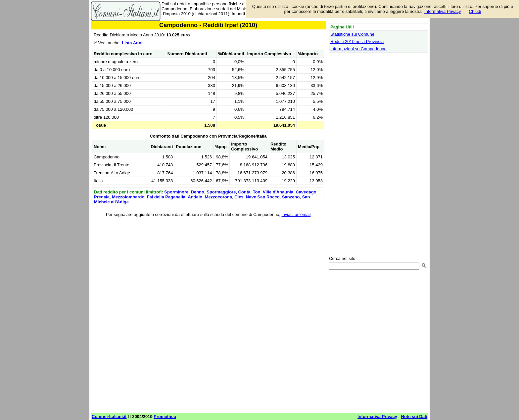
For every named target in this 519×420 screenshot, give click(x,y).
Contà (244, 192)
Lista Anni (132, 43)
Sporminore (176, 192)
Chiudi (475, 11)
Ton (257, 192)
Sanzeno (291, 197)
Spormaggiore (221, 192)
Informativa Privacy (443, 11)
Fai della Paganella (166, 197)
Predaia (102, 197)
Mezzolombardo (128, 197)
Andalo (195, 197)
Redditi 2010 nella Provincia (357, 42)
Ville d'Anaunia (278, 192)
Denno (198, 192)
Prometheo (165, 417)
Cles (239, 197)
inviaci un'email (296, 214)
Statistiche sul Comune (352, 34)
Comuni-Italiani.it (109, 417)
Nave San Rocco (263, 197)
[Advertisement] (208, 268)
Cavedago (306, 192)
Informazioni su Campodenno (358, 49)
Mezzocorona (218, 197)
